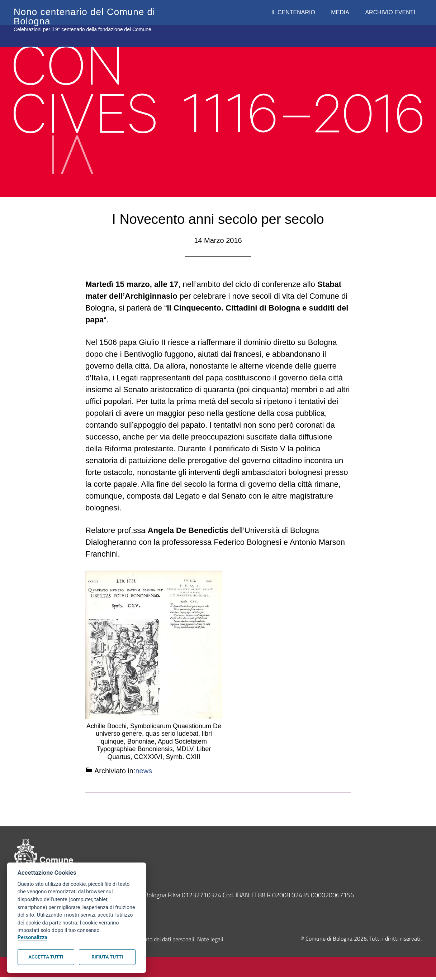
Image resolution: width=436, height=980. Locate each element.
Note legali (210, 942)
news (144, 771)
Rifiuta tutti (107, 957)
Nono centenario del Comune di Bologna (85, 11)
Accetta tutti (46, 957)
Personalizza (32, 938)
